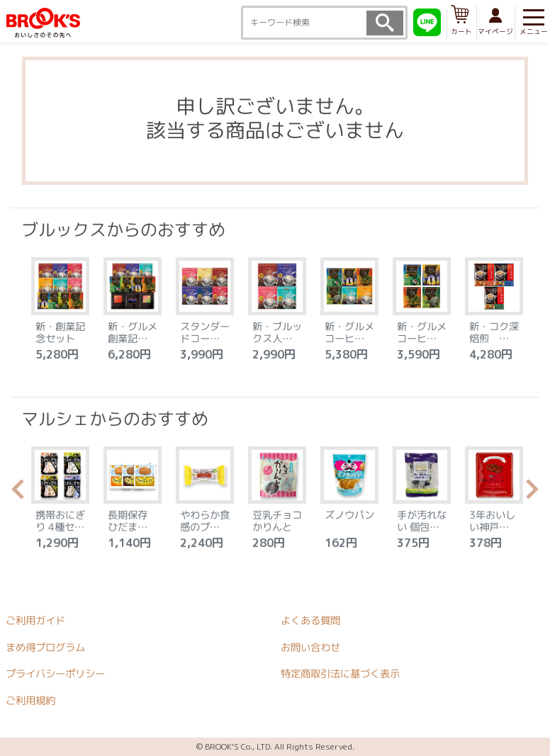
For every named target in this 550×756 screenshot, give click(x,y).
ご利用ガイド (35, 621)
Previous (18, 493)
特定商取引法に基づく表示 (340, 675)
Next (532, 493)
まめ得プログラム (45, 648)
